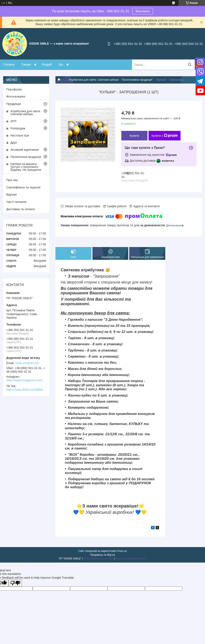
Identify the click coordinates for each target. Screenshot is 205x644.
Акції (62, 64)
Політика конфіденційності (131, 559)
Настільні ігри (20, 135)
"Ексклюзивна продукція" (137, 80)
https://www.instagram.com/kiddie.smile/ (26, 380)
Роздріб (47, 64)
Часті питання (16, 202)
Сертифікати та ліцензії (23, 187)
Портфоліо (14, 89)
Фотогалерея (16, 96)
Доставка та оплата (20, 209)
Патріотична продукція (26, 157)
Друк (14, 143)
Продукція (14, 104)
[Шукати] (190, 65)
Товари (26, 64)
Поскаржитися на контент (98, 559)
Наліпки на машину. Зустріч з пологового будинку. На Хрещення (26, 167)
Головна (9, 64)
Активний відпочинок (25, 150)
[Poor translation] (15, 583)
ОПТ (14, 121)
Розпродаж (18, 128)
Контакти (143, 11)
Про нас (12, 180)
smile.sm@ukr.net (27, 363)
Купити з (165, 136)
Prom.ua (122, 551)
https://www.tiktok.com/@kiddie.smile (26, 390)
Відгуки (12, 194)
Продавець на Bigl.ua (102, 555)
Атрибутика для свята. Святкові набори (94, 80)
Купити (134, 136)
